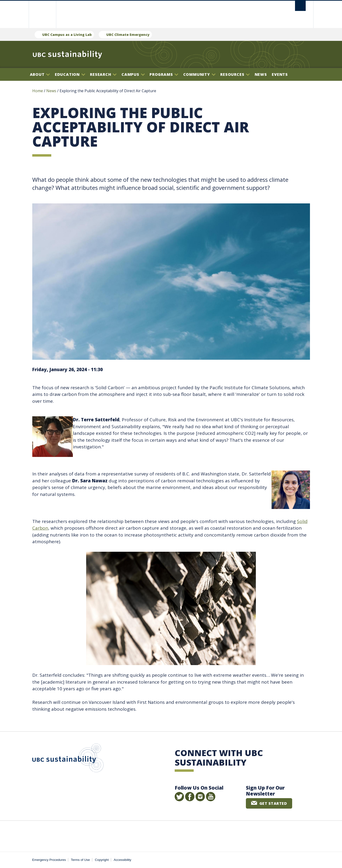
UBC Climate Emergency (128, 35)
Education (70, 74)
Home (38, 91)
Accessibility (122, 860)
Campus (133, 74)
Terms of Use (80, 860)
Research (103, 74)
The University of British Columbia (42, 14)
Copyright (102, 860)
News (261, 74)
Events (280, 74)
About (40, 74)
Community (199, 74)
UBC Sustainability (68, 759)
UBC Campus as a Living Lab (67, 35)
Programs (164, 74)
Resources (235, 74)
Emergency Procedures (49, 860)
